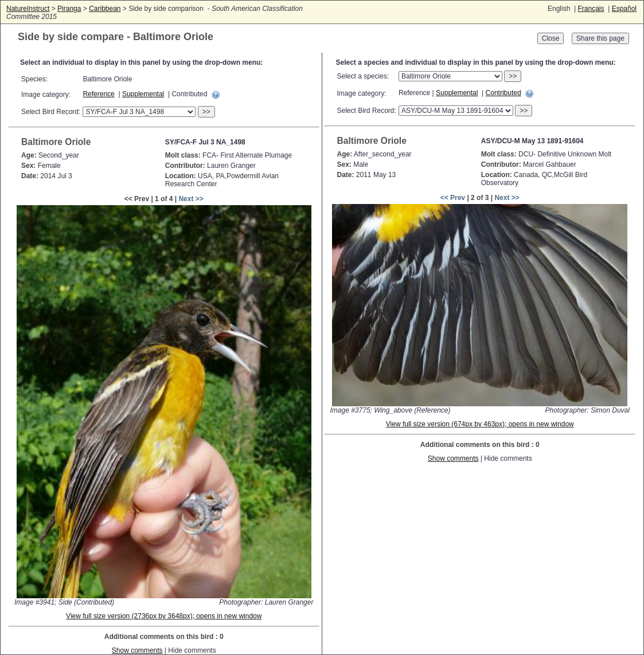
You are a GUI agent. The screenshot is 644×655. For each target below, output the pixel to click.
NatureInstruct (28, 9)
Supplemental (143, 94)
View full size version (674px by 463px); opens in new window (480, 424)
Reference (98, 94)
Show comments (137, 650)
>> (206, 112)
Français (591, 9)
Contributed (504, 93)
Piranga (69, 9)
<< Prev (453, 198)
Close (551, 38)
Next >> (191, 199)
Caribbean (105, 9)
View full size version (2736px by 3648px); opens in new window (164, 616)
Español (624, 9)
